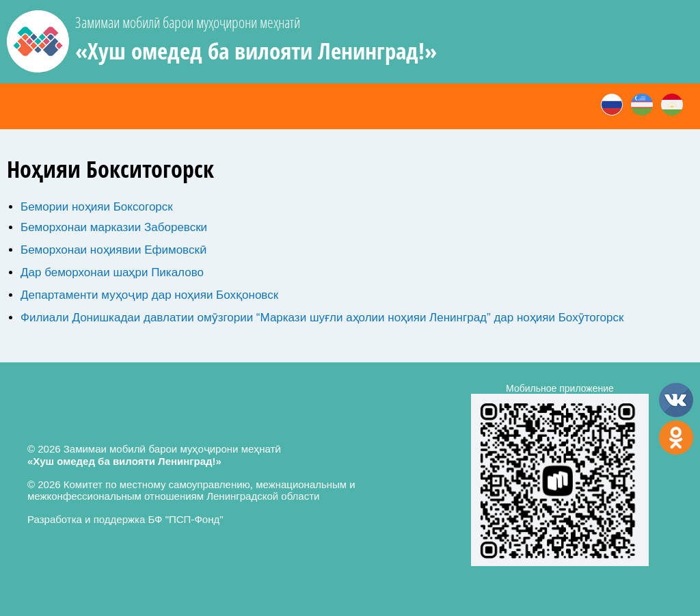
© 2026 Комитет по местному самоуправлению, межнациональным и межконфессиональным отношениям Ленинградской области (191, 490)
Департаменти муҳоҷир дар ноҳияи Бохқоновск (149, 295)
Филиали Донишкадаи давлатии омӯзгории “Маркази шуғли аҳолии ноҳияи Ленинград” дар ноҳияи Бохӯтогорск (322, 318)
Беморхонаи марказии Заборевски (114, 227)
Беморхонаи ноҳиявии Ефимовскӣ (114, 250)
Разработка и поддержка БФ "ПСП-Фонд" (125, 519)
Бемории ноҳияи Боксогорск (97, 207)
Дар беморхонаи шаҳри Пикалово (112, 272)
